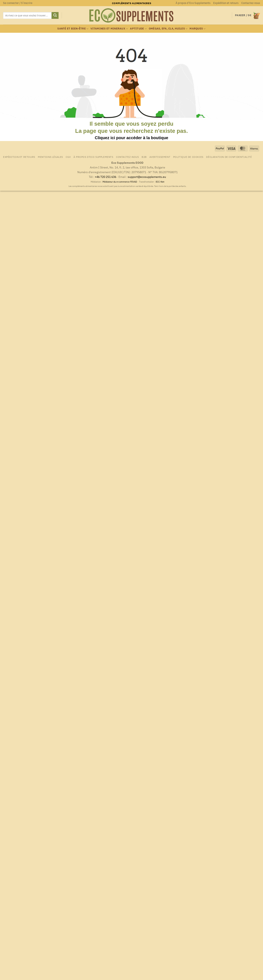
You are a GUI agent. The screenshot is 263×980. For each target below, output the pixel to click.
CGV (68, 157)
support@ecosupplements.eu (147, 177)
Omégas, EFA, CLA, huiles (168, 29)
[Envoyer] (55, 16)
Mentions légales (50, 157)
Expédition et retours (226, 3)
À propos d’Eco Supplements (193, 3)
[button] (18, 3)
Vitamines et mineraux (109, 29)
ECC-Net (160, 182)
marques (198, 29)
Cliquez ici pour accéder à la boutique (131, 138)
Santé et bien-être (73, 29)
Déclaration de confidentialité (229, 157)
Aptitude (138, 29)
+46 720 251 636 (106, 177)
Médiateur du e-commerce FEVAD (120, 182)
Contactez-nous (251, 3)
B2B (144, 157)
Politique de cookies (188, 157)
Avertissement (160, 157)
